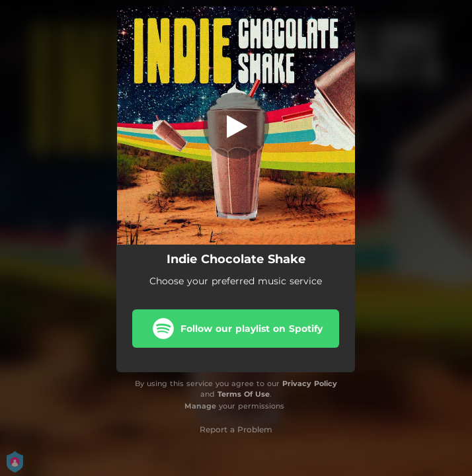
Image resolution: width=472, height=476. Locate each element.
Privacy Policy (310, 383)
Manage (200, 406)
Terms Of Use (244, 394)
